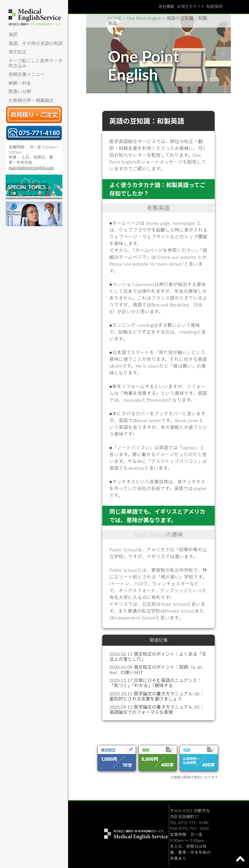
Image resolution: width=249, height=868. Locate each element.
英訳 (13, 34)
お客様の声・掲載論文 (31, 100)
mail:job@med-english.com (31, 167)
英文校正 (18, 52)
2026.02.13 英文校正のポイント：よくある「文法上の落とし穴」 (158, 656)
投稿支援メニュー (27, 74)
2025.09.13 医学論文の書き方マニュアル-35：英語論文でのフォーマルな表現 (157, 709)
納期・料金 (20, 83)
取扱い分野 (20, 91)
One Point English (144, 18)
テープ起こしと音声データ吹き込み (36, 63)
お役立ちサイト (191, 6)
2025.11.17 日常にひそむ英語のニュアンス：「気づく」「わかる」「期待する (155, 683)
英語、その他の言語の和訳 (36, 43)
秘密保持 (214, 6)
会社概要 (166, 6)
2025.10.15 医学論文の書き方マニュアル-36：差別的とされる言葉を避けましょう (157, 696)
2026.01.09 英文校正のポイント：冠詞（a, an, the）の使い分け (156, 669)
